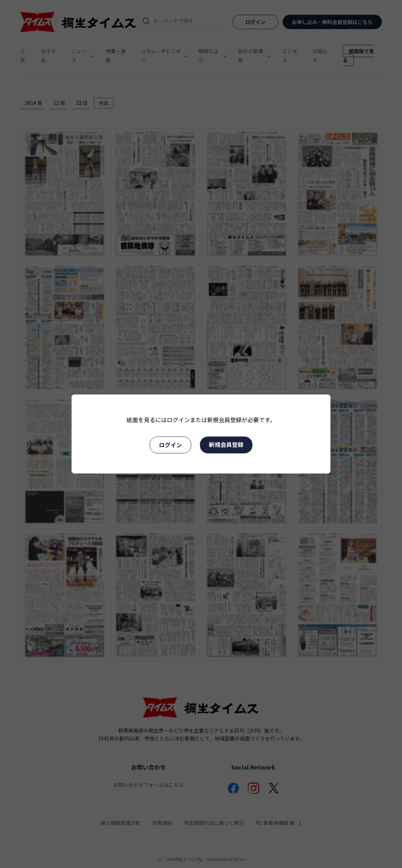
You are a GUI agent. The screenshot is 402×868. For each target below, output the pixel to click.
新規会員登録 (226, 444)
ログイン (170, 445)
